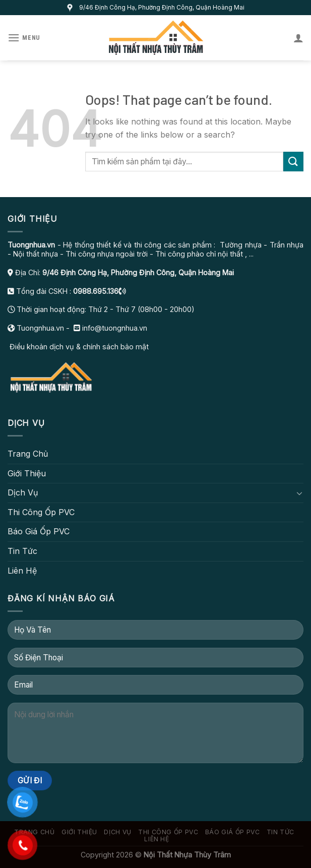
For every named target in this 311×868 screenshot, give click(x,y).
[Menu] (24, 38)
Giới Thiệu (27, 473)
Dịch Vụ (23, 492)
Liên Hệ (22, 571)
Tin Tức (22, 551)
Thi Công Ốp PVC (41, 512)
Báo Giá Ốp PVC (39, 531)
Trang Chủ (28, 454)
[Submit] (293, 162)
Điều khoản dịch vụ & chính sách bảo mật (78, 347)
